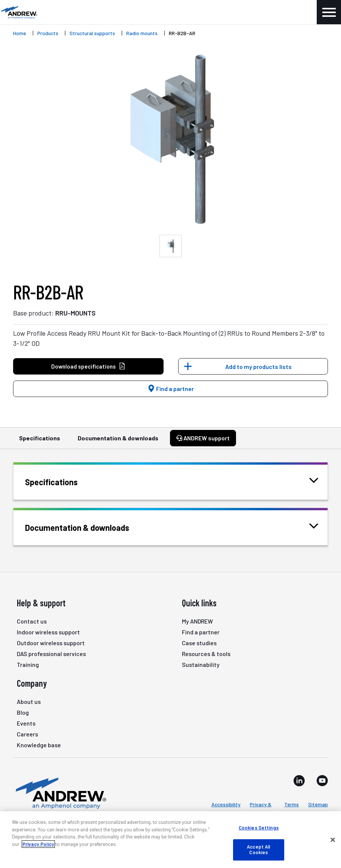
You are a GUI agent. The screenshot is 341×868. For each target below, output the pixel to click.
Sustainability (201, 664)
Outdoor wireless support (51, 643)
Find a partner (171, 389)
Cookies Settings (259, 828)
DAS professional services (51, 654)
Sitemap (318, 804)
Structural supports (92, 33)
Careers (27, 734)
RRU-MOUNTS (75, 313)
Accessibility (226, 804)
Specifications (40, 441)
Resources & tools (206, 654)
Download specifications (88, 367)
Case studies (199, 643)
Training (28, 664)
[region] (170, 840)
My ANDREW (197, 621)
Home (20, 33)
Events (26, 723)
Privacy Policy (38, 844)
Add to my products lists (258, 367)
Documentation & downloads (118, 441)
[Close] (333, 840)
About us (29, 701)
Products (48, 33)
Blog (23, 712)
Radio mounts (142, 33)
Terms (292, 804)
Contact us (32, 621)
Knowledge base (39, 745)
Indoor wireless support (48, 632)
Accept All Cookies (258, 850)
